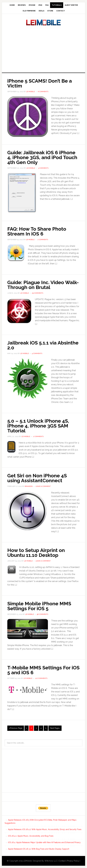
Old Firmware (29, 11)
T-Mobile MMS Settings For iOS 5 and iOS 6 (43, 670)
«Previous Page (16, 728)
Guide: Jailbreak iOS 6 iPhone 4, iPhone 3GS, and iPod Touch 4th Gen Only (42, 157)
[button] (28, 117)
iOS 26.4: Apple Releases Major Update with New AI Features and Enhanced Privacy (44, 842)
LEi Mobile (43, 23)
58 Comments (42, 614)
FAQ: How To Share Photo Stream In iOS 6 (37, 231)
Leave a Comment (43, 486)
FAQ (47, 5)
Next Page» (55, 728)
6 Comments (43, 92)
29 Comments (37, 293)
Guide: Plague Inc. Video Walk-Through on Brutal (43, 285)
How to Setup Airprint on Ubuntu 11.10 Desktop (36, 553)
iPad (40, 5)
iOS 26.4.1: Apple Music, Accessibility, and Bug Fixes (31, 836)
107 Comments (41, 678)
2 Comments (43, 240)
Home (12, 5)
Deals (41, 11)
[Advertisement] (44, 50)
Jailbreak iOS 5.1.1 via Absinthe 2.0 (43, 345)
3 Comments (43, 168)
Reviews (22, 5)
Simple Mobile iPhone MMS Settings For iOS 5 (39, 606)
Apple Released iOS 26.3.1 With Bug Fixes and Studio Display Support (39, 849)
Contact (61, 11)
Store (50, 11)
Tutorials (57, 5)
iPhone (32, 5)
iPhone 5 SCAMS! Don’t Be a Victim (40, 83)
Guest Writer (71, 5)
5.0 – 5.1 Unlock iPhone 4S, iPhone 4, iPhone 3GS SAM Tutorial (38, 426)
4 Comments (37, 353)
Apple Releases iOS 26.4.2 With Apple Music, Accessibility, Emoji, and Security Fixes (45, 829)
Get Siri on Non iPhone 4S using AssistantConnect (37, 478)
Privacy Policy (73, 861)
